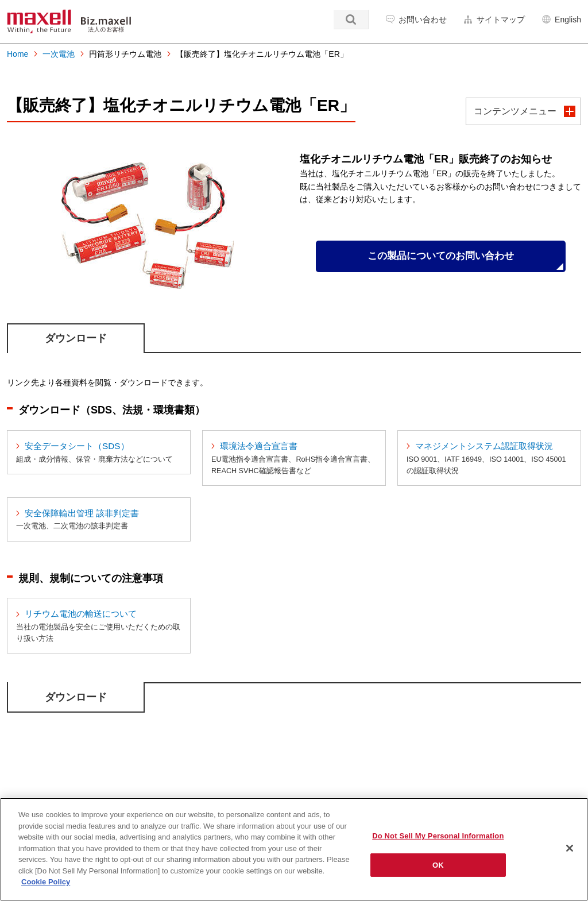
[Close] (570, 848)
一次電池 (59, 54)
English (568, 20)
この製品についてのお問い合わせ (440, 257)
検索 (351, 20)
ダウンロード (76, 338)
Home (18, 54)
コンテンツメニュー (515, 111)
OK (438, 865)
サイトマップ (501, 20)
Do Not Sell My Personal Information (438, 836)
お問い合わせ (423, 20)
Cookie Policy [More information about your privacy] (46, 882)
